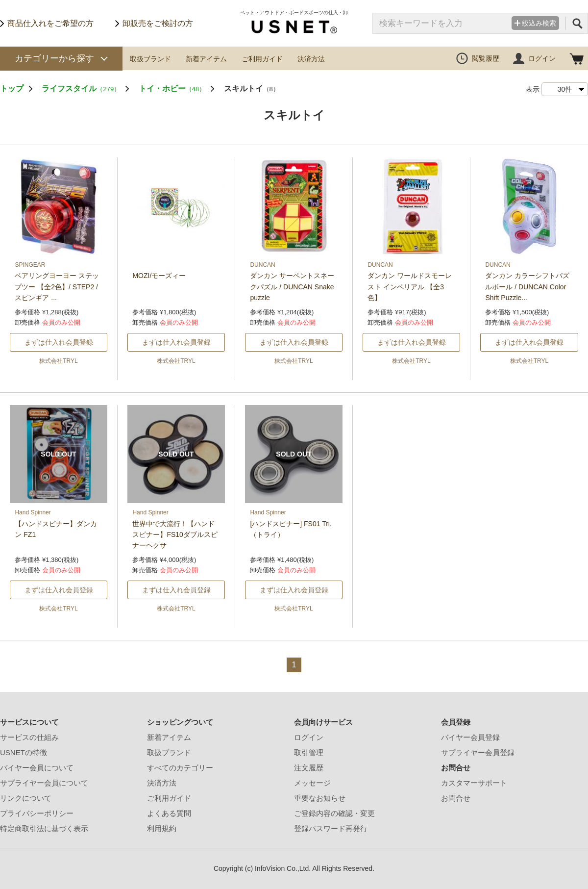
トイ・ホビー (172, 89)
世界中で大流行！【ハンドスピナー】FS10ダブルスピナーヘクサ (175, 535)
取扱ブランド (150, 59)
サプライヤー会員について (44, 783)
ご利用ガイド (262, 59)
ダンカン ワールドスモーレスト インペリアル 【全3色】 (410, 287)
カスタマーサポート (474, 783)
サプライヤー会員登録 (478, 752)
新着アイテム (206, 59)
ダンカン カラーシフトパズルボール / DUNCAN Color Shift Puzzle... (527, 287)
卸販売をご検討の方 (158, 23)
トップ (12, 89)
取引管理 (309, 752)
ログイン (542, 58)
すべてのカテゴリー (180, 768)
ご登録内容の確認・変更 (334, 813)
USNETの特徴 (24, 752)
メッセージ (312, 783)
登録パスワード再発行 (331, 828)
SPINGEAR (30, 265)
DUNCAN (262, 265)
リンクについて (26, 798)
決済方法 (311, 59)
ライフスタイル (81, 89)
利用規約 (162, 828)
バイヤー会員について (37, 768)
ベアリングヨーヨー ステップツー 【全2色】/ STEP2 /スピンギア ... (57, 287)
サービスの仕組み (29, 737)
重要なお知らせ (320, 798)
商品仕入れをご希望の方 (50, 23)
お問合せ (456, 798)
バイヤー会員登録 (470, 737)
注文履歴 (309, 768)
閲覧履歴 (486, 58)
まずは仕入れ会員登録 (59, 342)
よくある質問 (169, 813)
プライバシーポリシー (37, 813)
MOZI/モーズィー (159, 276)
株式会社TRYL (58, 361)
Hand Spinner (33, 512)
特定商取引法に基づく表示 (44, 828)
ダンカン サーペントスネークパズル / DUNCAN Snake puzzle (292, 287)
